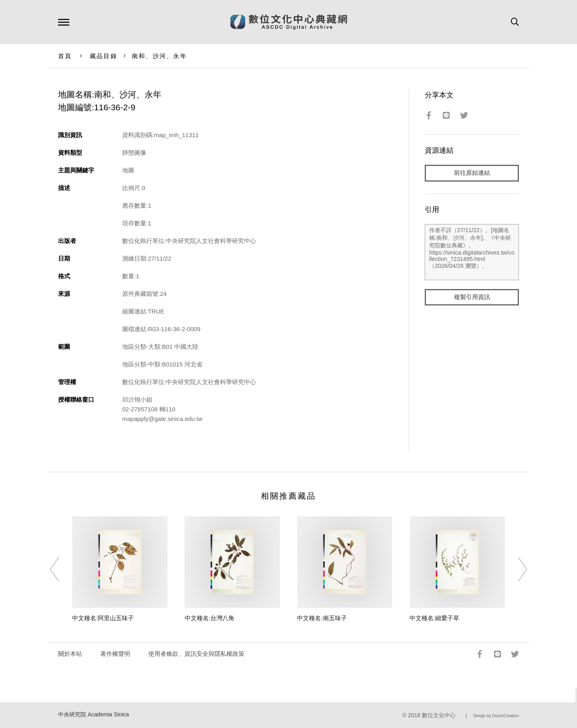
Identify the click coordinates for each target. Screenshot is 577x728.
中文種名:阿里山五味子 (103, 618)
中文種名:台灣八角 (210, 618)
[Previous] (62, 569)
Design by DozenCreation (496, 716)
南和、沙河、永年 (159, 56)
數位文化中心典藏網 (289, 22)
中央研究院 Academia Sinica (94, 715)
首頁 (65, 56)
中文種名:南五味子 (322, 618)
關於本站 (70, 654)
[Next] (515, 569)
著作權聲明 (115, 654)
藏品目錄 (104, 56)
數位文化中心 (439, 715)
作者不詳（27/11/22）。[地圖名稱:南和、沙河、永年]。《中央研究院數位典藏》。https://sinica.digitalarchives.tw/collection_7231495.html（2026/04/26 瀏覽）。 (472, 252)
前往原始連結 (472, 173)
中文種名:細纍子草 (434, 618)
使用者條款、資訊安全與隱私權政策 (196, 654)
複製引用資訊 (472, 297)
